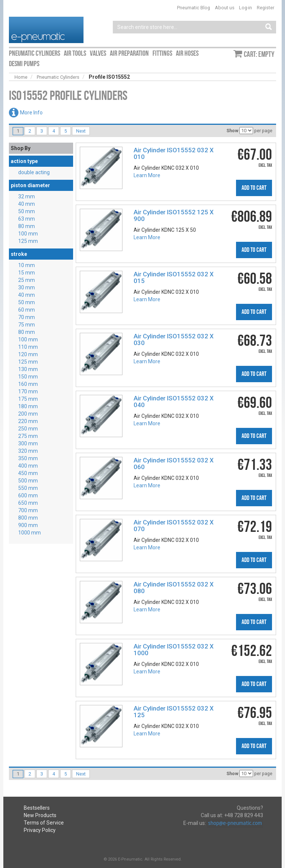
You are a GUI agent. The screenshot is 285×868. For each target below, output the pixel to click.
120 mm (28, 354)
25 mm (27, 280)
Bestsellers (37, 808)
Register (266, 8)
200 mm (28, 414)
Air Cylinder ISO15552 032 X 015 (174, 277)
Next (81, 131)
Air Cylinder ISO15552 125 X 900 (174, 215)
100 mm (28, 234)
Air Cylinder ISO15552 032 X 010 (174, 153)
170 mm (28, 391)
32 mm (27, 196)
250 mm (28, 429)
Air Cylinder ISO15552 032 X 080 (174, 588)
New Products (40, 815)
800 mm (28, 518)
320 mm (28, 451)
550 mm (28, 488)
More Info (31, 113)
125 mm (28, 241)
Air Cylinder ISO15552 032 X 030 (174, 339)
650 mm (28, 503)
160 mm (28, 384)
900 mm (28, 525)
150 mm (28, 377)
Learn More (147, 175)
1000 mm (30, 533)
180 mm (28, 406)
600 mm (28, 495)
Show (232, 131)
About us (225, 8)
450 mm (28, 473)
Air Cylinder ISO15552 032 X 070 (174, 526)
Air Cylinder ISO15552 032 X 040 (174, 402)
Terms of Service (44, 823)
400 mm (28, 466)
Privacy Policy (40, 830)
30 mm (27, 287)
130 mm (28, 369)
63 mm (27, 219)
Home (21, 77)
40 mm (27, 204)
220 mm (28, 421)
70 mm (27, 317)
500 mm (28, 481)
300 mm (28, 443)
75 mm (27, 325)
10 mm (27, 265)
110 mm (28, 347)
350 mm (28, 458)
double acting (34, 172)
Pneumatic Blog (194, 8)
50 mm (27, 211)
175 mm (28, 399)
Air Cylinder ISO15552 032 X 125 (174, 712)
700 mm (28, 510)
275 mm (28, 436)
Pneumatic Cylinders (58, 77)
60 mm (27, 310)
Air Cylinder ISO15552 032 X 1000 (174, 650)
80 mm (27, 226)
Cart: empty (259, 54)
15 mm (27, 273)
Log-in (245, 8)
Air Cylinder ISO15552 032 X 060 (174, 464)
